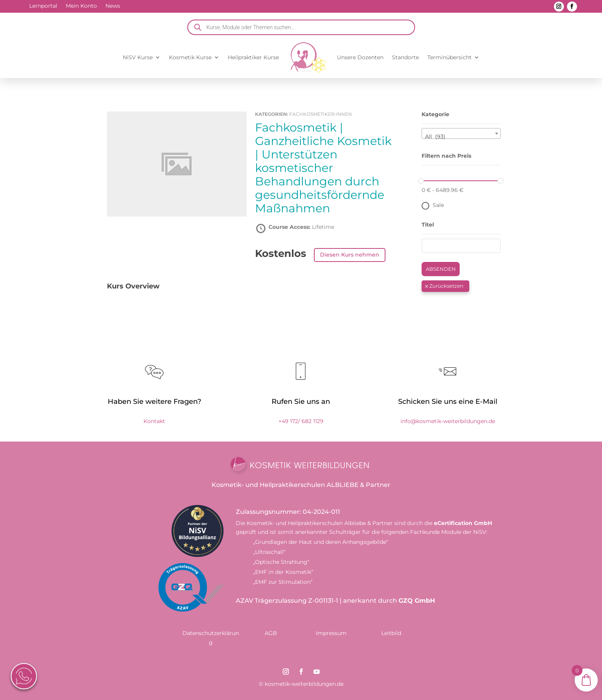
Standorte (405, 57)
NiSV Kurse (138, 57)
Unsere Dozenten (360, 57)
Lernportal (43, 6)
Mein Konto (81, 6)
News (113, 6)
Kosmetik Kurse (190, 57)
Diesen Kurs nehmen (350, 255)
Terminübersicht (449, 57)
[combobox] (461, 133)
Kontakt (154, 421)
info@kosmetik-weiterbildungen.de (448, 421)
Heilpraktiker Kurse (253, 57)
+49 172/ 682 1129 (301, 421)
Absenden (441, 269)
